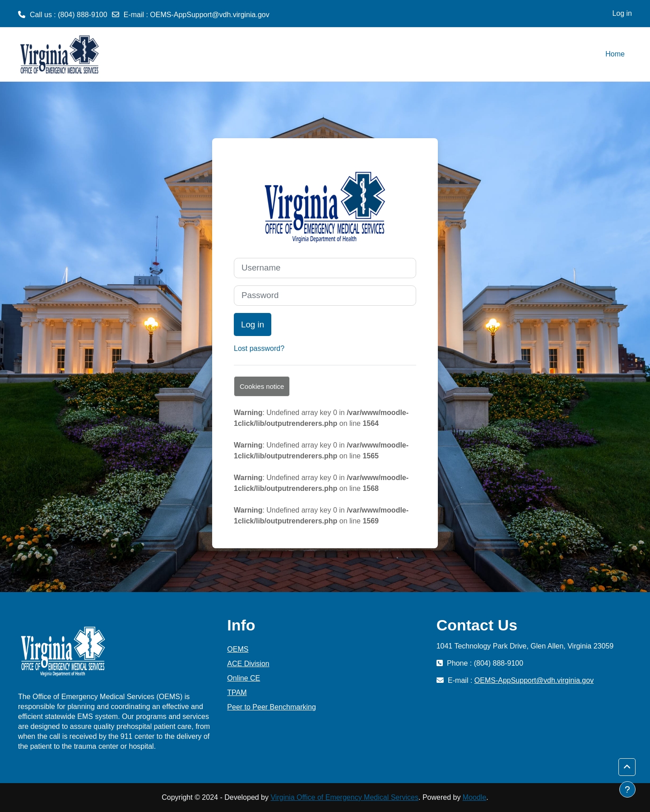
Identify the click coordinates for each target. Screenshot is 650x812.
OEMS (238, 649)
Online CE (244, 678)
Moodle (474, 797)
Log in (622, 13)
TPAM (237, 693)
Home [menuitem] (615, 54)
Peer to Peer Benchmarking (272, 707)
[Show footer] (627, 789)
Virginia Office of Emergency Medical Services (344, 797)
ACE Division (248, 664)
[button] (627, 767)
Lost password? (259, 348)
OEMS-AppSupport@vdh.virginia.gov (209, 15)
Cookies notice (262, 386)
